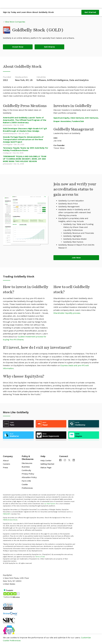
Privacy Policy (28, 474)
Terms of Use (40, 557)
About (6, 461)
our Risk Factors (50, 504)
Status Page (46, 468)
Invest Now (18, 47)
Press (5, 468)
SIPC (9, 514)
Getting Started (47, 464)
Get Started (90, 12)
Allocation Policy (29, 477)
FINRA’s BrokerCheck (10, 520)
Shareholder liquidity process (67, 313)
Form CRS (26, 481)
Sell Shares (49, 47)
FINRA (5, 514)
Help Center (46, 461)
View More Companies (15, 22)
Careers (6, 464)
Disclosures (27, 463)
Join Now (76, 258)
